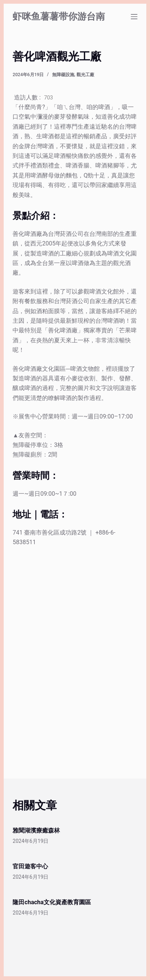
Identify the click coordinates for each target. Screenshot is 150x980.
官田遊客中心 (30, 866)
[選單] (134, 17)
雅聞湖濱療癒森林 (36, 830)
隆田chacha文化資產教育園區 (52, 902)
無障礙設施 (63, 75)
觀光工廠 (85, 75)
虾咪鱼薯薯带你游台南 (59, 16)
